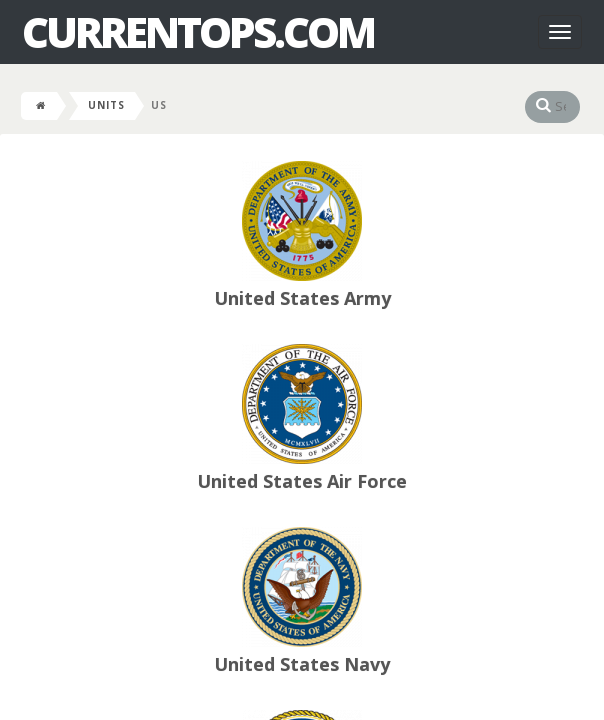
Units (106, 105)
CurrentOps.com (198, 32)
